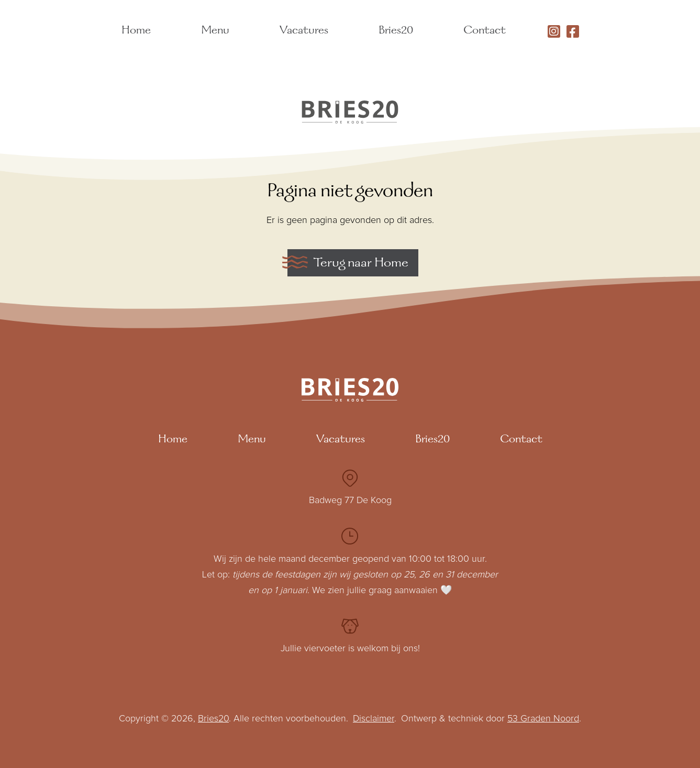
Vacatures (304, 31)
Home (136, 31)
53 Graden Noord (543, 719)
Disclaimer (374, 719)
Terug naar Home (361, 264)
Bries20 (396, 31)
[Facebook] (573, 31)
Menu (215, 31)
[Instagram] (554, 31)
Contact (485, 31)
